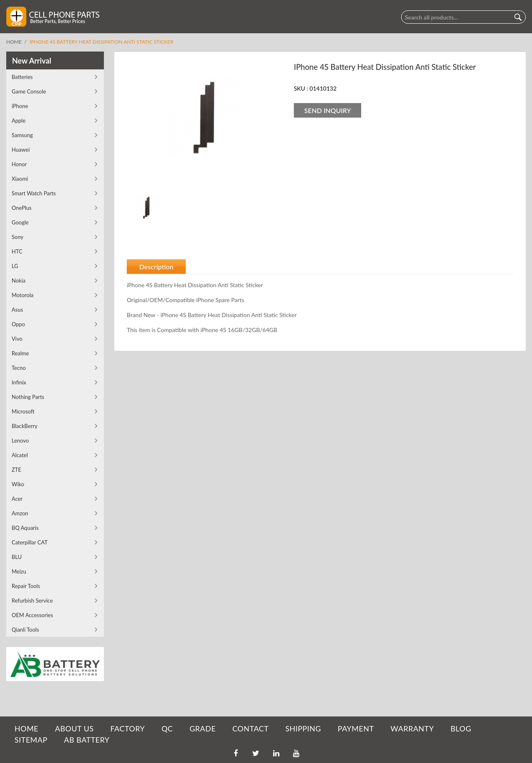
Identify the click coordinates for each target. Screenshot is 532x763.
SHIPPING (303, 729)
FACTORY (127, 729)
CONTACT (250, 729)
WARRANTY (412, 729)
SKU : (301, 88)
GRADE (203, 729)
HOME (26, 729)
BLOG (461, 729)
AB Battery (87, 740)
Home (14, 42)
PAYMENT (356, 729)
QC (167, 729)
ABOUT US (74, 729)
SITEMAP (31, 740)
